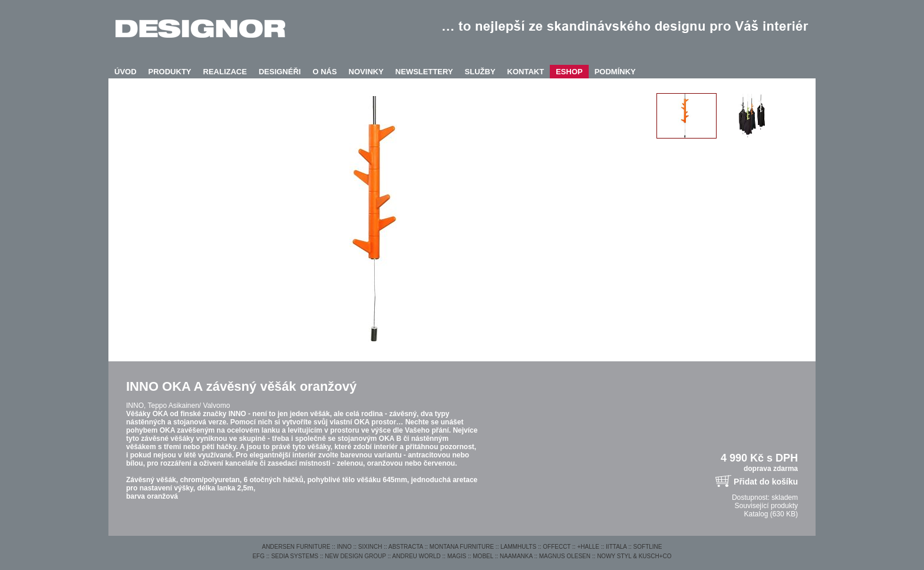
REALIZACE (225, 72)
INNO (344, 547)
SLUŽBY (480, 72)
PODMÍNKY (615, 72)
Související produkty (766, 506)
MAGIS (457, 556)
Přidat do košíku (766, 482)
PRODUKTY (170, 72)
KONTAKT (526, 72)
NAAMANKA (516, 556)
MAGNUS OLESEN (565, 556)
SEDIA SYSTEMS (295, 556)
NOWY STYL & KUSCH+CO (634, 556)
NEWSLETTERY (424, 72)
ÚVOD (126, 72)
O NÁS (324, 72)
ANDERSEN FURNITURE (296, 547)
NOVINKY (366, 72)
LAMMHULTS (518, 547)
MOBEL (483, 556)
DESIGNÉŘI (280, 72)
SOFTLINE (648, 547)
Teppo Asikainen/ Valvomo (189, 406)
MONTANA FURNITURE (462, 547)
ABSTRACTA (406, 547)
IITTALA (616, 547)
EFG (258, 556)
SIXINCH (370, 547)
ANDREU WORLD (417, 556)
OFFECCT (557, 547)
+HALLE (588, 547)
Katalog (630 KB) (771, 514)
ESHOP (569, 72)
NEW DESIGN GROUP (355, 556)
